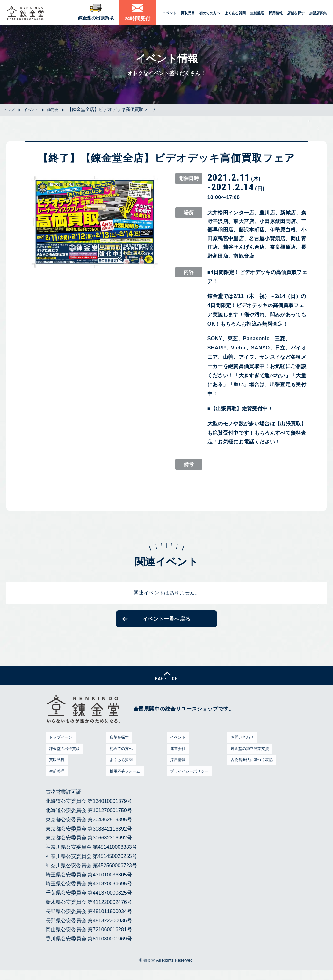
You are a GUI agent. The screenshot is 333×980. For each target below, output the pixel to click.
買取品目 (188, 13)
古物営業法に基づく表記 (253, 769)
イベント (169, 13)
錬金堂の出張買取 (96, 18)
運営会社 (176, 758)
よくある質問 (235, 13)
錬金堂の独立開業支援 (251, 758)
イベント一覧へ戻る (166, 621)
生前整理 (257, 13)
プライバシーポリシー (191, 780)
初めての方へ (210, 13)
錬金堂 (149, 970)
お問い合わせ (242, 747)
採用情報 (276, 13)
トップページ (60, 747)
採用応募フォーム (125, 780)
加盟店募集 (318, 13)
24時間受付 (137, 19)
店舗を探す (296, 13)
